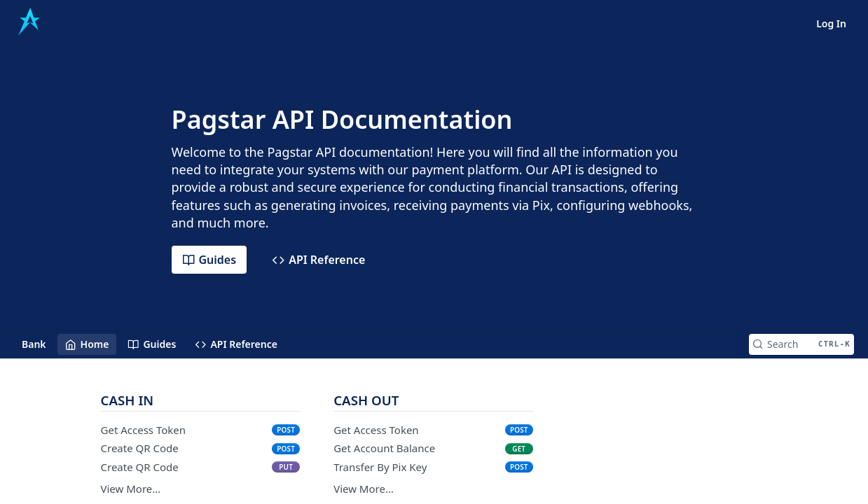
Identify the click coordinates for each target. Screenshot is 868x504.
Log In (831, 23)
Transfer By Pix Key (380, 467)
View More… (131, 489)
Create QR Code (140, 448)
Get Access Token (144, 430)
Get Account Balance (384, 448)
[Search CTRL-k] (801, 344)
